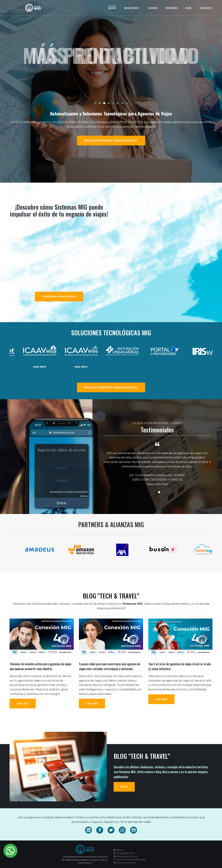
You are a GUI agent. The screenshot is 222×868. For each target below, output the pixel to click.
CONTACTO (206, 8)
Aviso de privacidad (125, 863)
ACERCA (153, 8)
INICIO (112, 8)
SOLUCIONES (133, 8)
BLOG (189, 8)
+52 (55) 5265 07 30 (125, 853)
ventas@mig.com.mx (127, 856)
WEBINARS (172, 8)
